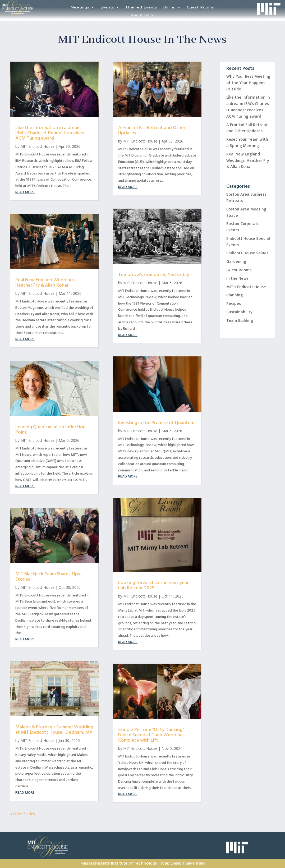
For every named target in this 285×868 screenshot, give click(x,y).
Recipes (234, 304)
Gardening (236, 262)
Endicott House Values (247, 253)
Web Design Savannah (183, 863)
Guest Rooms (201, 7)
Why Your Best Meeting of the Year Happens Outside (248, 83)
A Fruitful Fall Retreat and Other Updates (152, 130)
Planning (235, 295)
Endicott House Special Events (248, 242)
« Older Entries (22, 814)
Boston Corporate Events (243, 227)
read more (25, 192)
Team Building (240, 321)
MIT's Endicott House (246, 287)
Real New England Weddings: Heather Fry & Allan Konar (45, 283)
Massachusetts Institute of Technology (119, 863)
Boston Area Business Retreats (246, 198)
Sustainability (239, 312)
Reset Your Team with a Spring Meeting (247, 143)
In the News (237, 279)
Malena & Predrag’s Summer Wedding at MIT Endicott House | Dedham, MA (54, 730)
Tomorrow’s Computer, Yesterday (154, 275)
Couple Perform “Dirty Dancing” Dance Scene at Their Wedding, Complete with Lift (151, 735)
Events (107, 7)
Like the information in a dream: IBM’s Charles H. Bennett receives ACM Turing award (50, 133)
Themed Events (141, 7)
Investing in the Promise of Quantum (156, 423)
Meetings (80, 7)
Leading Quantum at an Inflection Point (50, 430)
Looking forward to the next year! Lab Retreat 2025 (154, 585)
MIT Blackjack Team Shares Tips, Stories (48, 577)
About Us (140, 15)
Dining (169, 7)
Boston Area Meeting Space (246, 212)
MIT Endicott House (37, 146)
